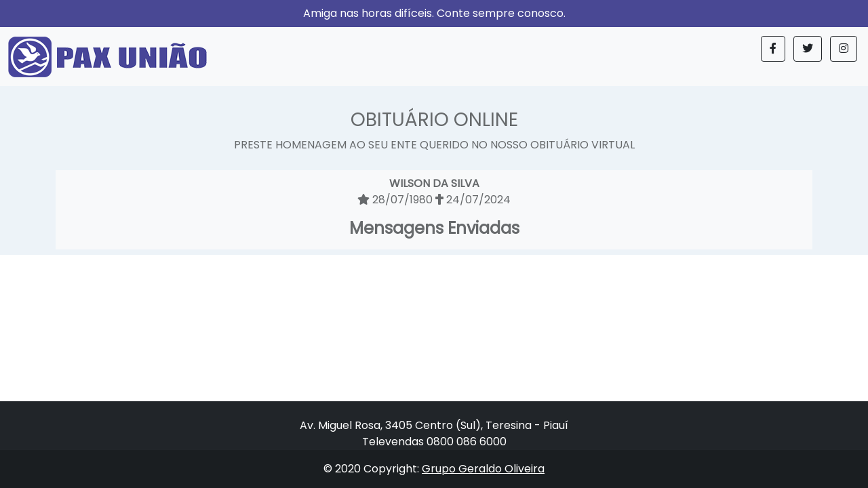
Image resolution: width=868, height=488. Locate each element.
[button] (773, 49)
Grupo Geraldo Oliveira (483, 469)
